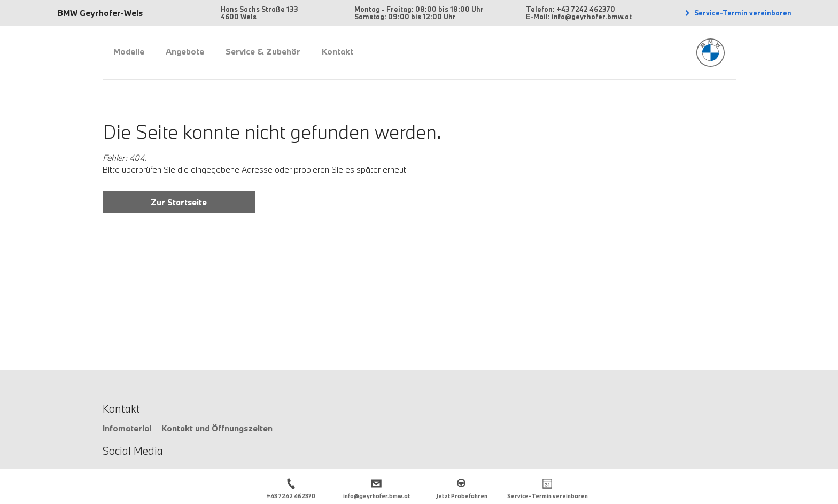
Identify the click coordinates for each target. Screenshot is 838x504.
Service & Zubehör (263, 51)
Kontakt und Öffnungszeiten (217, 428)
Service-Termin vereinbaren (742, 13)
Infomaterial (127, 428)
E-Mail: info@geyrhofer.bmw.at (579, 17)
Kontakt (337, 51)
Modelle (129, 51)
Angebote (185, 51)
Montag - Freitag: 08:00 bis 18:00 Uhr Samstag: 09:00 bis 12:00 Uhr (419, 13)
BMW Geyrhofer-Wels (100, 13)
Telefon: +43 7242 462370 (571, 9)
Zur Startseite (179, 202)
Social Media (133, 451)
